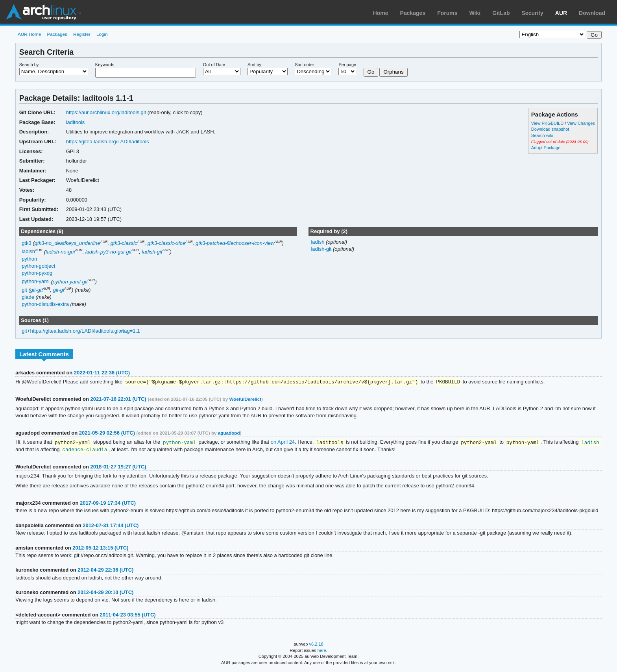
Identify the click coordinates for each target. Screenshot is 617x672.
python (29, 259)
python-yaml (36, 282)
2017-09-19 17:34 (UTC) (108, 504)
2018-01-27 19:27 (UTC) (118, 468)
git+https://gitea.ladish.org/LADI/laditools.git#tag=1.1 (81, 331)
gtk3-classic (124, 243)
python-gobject (38, 266)
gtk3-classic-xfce (166, 243)
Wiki (475, 13)
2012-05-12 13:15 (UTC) (100, 549)
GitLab (501, 13)
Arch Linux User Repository (43, 12)
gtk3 (27, 243)
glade (28, 297)
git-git (37, 290)
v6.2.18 (316, 645)
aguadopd (229, 433)
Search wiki (542, 135)
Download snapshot (550, 129)
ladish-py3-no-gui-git (109, 252)
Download (592, 13)
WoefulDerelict (245, 399)
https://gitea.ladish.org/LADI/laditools (108, 142)
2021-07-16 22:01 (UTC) (118, 399)
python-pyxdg (37, 273)
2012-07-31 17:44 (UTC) (111, 527)
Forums (447, 13)
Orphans (393, 72)
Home (381, 13)
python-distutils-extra (45, 304)
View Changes (581, 123)
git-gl (59, 290)
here (322, 652)
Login (102, 34)
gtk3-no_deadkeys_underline (67, 243)
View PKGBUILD (548, 123)
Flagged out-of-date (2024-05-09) (560, 142)
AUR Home (29, 34)
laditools (76, 122)
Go (371, 72)
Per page (347, 65)
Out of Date (214, 65)
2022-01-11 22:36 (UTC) (102, 373)
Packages (413, 13)
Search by (29, 65)
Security (533, 13)
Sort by (254, 65)
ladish (28, 252)
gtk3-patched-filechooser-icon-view (235, 243)
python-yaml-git (70, 282)
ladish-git (152, 252)
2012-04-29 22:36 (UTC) (105, 571)
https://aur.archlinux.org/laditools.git (106, 112)
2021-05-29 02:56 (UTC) (107, 433)
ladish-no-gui (60, 252)
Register (82, 34)
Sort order (304, 65)
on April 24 (283, 443)
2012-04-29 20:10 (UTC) (105, 593)
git (24, 290)
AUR (561, 13)
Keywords (105, 65)
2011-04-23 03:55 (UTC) (128, 616)
